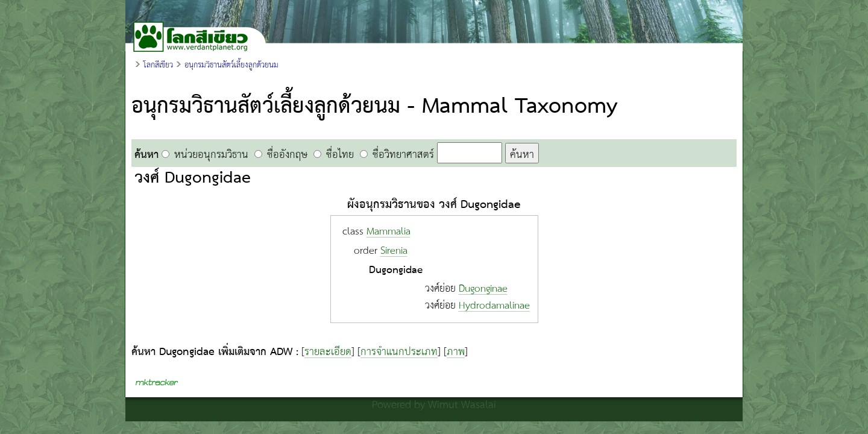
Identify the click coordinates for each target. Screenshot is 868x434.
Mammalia (388, 232)
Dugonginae (483, 289)
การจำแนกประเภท (399, 352)
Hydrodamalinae (494, 306)
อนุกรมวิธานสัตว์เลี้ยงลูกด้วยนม (231, 65)
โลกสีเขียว (158, 65)
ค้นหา (522, 154)
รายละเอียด (328, 352)
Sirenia (394, 251)
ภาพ (456, 352)
